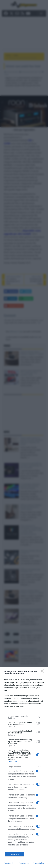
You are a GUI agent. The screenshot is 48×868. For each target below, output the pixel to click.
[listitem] (24, 717)
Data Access (24, 863)
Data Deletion (10, 863)
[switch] (38, 723)
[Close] (43, 672)
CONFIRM (15, 854)
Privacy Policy (38, 863)
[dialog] (24, 767)
